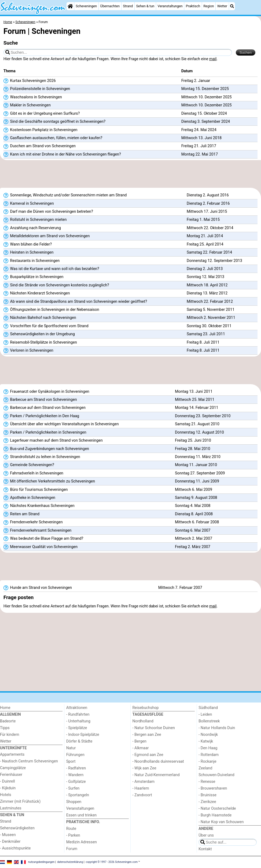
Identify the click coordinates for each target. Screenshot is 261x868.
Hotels (6, 795)
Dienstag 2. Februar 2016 (208, 204)
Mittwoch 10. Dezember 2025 (207, 97)
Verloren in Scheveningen (28, 351)
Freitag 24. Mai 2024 (199, 130)
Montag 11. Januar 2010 (196, 465)
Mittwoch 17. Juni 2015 (207, 212)
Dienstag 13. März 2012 (207, 293)
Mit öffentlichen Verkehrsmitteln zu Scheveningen (49, 481)
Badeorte (8, 721)
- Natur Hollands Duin (217, 728)
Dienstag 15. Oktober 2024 (204, 114)
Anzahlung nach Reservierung (32, 228)
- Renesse (207, 782)
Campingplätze (13, 768)
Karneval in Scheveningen (29, 204)
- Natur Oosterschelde (217, 808)
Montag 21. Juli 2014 (205, 236)
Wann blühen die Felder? (28, 244)
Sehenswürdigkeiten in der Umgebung (39, 334)
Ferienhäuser (11, 775)
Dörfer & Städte (79, 741)
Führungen (75, 755)
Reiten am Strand (21, 514)
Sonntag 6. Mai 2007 (193, 530)
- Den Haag (208, 748)
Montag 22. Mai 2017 (200, 154)
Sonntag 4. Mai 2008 (193, 506)
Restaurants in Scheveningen (32, 261)
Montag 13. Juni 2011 (194, 392)
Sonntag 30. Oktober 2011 (209, 326)
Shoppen (74, 802)
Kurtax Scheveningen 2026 (30, 81)
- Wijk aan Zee (144, 768)
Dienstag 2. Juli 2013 (205, 269)
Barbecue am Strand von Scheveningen (40, 400)
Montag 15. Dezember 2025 (205, 89)
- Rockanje (207, 761)
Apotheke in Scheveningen (29, 498)
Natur (71, 748)
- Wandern (75, 775)
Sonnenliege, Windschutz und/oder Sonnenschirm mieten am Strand (65, 195)
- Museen (8, 835)
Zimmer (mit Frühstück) (20, 802)
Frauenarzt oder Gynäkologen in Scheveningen (46, 392)
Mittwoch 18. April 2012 (207, 285)
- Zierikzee (207, 802)
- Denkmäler (10, 842)
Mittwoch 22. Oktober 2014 (210, 228)
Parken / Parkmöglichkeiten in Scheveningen (45, 433)
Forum (72, 849)
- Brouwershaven (213, 788)
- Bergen (140, 741)
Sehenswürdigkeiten (17, 828)
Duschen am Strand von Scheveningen (40, 146)
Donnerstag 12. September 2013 (214, 261)
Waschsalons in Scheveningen (33, 97)
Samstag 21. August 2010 (197, 424)
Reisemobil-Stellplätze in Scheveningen (40, 343)
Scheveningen (86, 6)
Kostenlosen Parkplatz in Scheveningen (41, 130)
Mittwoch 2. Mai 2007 (194, 539)
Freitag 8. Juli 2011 (203, 342)
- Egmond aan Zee (148, 755)
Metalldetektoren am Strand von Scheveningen (47, 236)
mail (213, 59)
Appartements (12, 754)
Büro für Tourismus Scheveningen (36, 490)
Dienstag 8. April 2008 (194, 514)
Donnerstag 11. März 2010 (198, 457)
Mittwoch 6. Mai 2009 (194, 490)
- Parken (73, 835)
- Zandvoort (142, 795)
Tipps (5, 728)
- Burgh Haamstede (215, 815)
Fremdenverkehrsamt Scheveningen (37, 531)
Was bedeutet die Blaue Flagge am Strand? (43, 539)
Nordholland (143, 721)
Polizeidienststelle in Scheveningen (37, 89)
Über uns (206, 835)
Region (209, 6)
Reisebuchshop (146, 708)
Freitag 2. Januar (196, 81)
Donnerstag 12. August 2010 (199, 432)
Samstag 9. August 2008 (196, 498)
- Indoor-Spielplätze (83, 735)
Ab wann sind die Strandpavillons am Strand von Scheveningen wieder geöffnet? (75, 302)
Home (5, 708)
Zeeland (205, 768)
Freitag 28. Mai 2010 (192, 449)
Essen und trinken (82, 815)
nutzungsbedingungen (41, 862)
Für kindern (10, 735)
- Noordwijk (208, 735)
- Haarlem (141, 788)
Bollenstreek (209, 721)
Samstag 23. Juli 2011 (206, 334)
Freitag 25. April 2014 (205, 244)
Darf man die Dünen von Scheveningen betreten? (48, 212)
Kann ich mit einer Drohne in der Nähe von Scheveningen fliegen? (62, 154)
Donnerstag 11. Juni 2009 (197, 481)
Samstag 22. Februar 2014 (209, 252)
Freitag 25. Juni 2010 (193, 440)
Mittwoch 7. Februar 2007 (180, 588)
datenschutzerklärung (70, 862)
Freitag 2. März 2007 (193, 547)
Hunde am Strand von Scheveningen (38, 588)
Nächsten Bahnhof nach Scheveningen (40, 318)
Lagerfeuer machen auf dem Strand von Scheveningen (53, 441)
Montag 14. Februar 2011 (196, 408)
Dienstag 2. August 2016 (208, 195)
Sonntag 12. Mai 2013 (205, 277)
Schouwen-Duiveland (216, 775)
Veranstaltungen (170, 6)
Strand (128, 6)
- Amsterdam (144, 782)
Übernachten (110, 6)
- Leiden (205, 714)
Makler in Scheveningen (27, 105)
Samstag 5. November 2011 (211, 310)
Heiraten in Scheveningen (29, 253)
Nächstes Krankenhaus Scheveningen (39, 506)
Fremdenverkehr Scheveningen (33, 522)
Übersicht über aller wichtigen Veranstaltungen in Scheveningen (61, 424)
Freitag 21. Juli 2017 (199, 146)
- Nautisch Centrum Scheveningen (29, 761)
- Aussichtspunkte (15, 848)
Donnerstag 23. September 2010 (203, 416)
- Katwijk (206, 741)
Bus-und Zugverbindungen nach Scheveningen (46, 449)
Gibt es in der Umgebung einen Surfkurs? (42, 114)
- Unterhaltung (78, 721)
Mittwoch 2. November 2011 (211, 318)
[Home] (70, 6)
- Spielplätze (77, 728)
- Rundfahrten (78, 714)
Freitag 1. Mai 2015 (203, 220)
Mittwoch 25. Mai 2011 (195, 400)
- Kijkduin (8, 788)
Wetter (222, 6)
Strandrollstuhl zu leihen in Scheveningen (42, 457)
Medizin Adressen (82, 842)
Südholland (208, 708)
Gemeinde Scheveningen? (29, 465)
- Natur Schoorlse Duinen (154, 728)
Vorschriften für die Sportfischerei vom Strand (46, 326)
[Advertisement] (130, 176)
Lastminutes (11, 808)
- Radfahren (76, 768)
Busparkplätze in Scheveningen (34, 277)
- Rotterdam (209, 755)
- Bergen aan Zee (147, 735)
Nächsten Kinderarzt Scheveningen (37, 293)
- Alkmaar (141, 748)
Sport (71, 761)
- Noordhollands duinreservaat (158, 761)
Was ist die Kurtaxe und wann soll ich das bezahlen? (51, 269)
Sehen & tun (145, 6)
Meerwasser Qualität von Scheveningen (41, 547)
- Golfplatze (76, 782)
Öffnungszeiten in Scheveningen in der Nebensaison (51, 310)
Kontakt (205, 849)
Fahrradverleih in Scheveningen (33, 473)
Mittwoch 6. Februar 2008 (197, 522)
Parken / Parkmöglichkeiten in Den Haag (41, 416)
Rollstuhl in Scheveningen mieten (35, 220)
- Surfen (73, 788)
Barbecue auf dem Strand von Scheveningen (45, 408)
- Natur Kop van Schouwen (221, 822)
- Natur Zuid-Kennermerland (156, 775)
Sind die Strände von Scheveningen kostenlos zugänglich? (56, 285)
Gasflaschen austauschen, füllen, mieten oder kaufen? (53, 138)
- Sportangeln (78, 795)
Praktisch (193, 6)
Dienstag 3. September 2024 (206, 122)
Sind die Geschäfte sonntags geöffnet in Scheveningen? (54, 122)
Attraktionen (77, 708)
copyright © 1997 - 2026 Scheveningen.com (112, 862)
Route (71, 829)
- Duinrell (8, 781)
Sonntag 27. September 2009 (200, 473)
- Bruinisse (207, 795)
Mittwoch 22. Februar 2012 (210, 302)
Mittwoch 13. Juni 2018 (201, 138)
